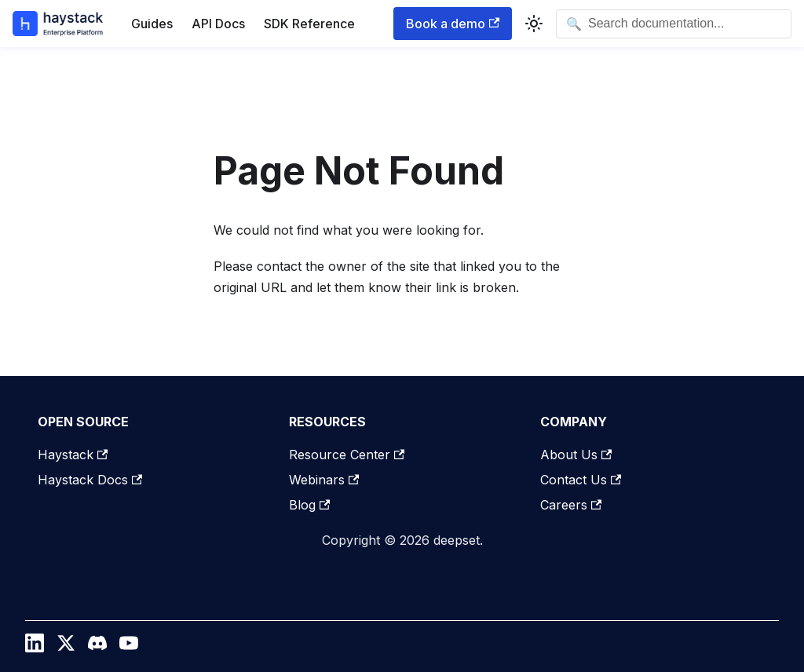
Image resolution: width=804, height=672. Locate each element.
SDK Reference (309, 24)
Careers (571, 505)
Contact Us (581, 480)
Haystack (73, 455)
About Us (576, 455)
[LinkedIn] (35, 647)
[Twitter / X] (66, 647)
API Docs (218, 24)
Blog (309, 505)
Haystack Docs (90, 480)
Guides (152, 24)
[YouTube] (129, 647)
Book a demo (453, 24)
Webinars (324, 480)
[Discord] (97, 647)
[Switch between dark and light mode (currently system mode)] (534, 24)
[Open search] (674, 24)
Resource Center (347, 455)
